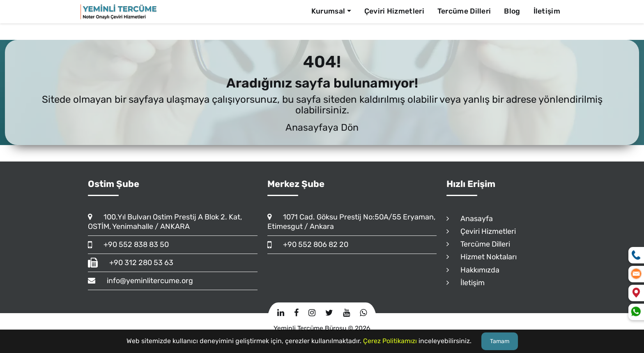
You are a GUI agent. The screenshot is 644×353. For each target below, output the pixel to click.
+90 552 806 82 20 (308, 245)
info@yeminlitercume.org (140, 281)
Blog (512, 11)
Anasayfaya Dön (322, 127)
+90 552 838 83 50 (128, 245)
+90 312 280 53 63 (131, 263)
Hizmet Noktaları (482, 257)
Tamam (500, 341)
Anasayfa (470, 219)
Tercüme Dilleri (464, 11)
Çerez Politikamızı (390, 341)
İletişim (547, 11)
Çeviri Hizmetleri (394, 11)
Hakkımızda (473, 270)
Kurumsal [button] (328, 11)
